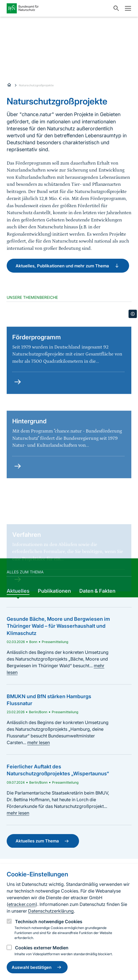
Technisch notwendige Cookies (49, 922)
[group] (18, 591)
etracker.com (22, 904)
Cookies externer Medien (42, 948)
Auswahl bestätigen (37, 967)
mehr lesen (39, 742)
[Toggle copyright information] (133, 314)
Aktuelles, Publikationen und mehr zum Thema (68, 266)
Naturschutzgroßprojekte (36, 85)
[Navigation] (127, 8)
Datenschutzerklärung (51, 911)
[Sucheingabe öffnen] (115, 8)
